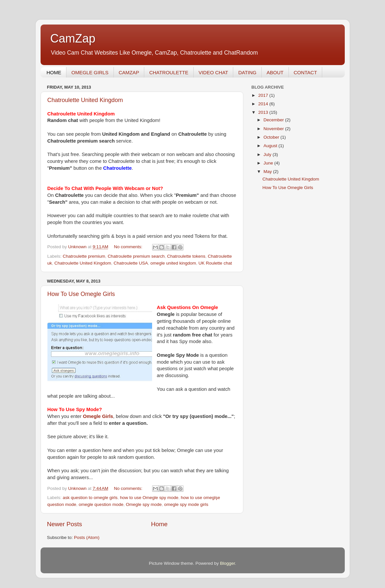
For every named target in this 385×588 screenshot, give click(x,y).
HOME (54, 72)
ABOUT (275, 72)
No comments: (129, 247)
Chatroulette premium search (136, 256)
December (274, 120)
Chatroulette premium (84, 256)
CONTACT (305, 72)
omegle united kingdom (173, 263)
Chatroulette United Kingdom (85, 100)
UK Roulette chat (215, 263)
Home (159, 524)
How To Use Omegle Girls (81, 294)
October (272, 137)
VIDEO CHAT (213, 72)
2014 (264, 104)
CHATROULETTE (169, 72)
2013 (264, 112)
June (269, 163)
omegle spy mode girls (186, 504)
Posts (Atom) (87, 537)
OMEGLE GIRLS (90, 72)
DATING (247, 72)
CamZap (73, 38)
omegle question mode (101, 504)
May (268, 172)
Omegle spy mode (144, 504)
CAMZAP (129, 72)
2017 (264, 95)
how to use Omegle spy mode (149, 498)
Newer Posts (65, 524)
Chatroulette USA (131, 263)
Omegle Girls (98, 416)
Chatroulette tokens (186, 256)
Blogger (228, 563)
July (268, 155)
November (274, 129)
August (271, 146)
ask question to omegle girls (90, 498)
